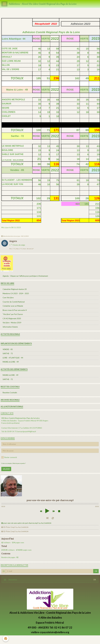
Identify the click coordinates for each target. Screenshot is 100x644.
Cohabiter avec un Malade (13, 306)
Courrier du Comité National (14, 302)
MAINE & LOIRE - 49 (10, 375)
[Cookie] (6, 639)
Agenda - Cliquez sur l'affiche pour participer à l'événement (25, 276)
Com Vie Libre (8, 298)
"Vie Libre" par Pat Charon (13, 314)
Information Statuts (10, 327)
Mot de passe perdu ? (19, 463)
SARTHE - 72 (8, 353)
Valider (6, 469)
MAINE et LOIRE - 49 (11, 362)
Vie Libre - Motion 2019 (12, 323)
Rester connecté (9, 457)
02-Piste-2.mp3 (16, 531)
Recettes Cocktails (10, 393)
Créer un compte (7, 463)
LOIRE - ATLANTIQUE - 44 (13, 358)
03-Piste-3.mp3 (16, 527)
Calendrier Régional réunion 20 (15, 289)
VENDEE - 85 (8, 349)
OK (96, 571)
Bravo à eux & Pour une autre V (15, 310)
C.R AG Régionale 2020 (12, 318)
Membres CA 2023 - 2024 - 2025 (16, 293)
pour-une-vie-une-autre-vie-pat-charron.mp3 (27, 523)
